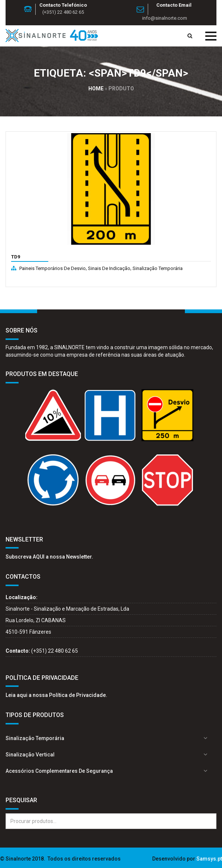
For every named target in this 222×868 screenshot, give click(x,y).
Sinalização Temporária (158, 268)
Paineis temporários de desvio (53, 268)
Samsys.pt (209, 859)
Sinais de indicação (109, 268)
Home (96, 89)
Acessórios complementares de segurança (59, 771)
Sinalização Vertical (30, 755)
